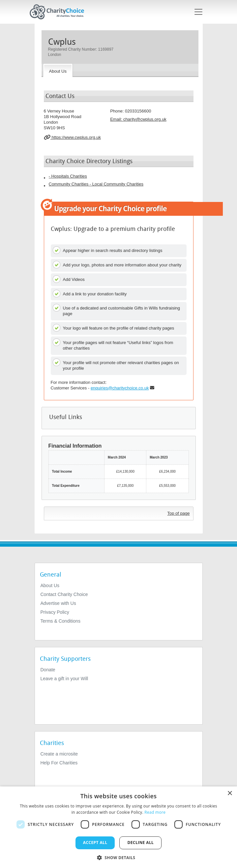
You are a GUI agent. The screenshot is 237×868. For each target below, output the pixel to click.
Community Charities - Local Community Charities (96, 184)
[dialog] (118, 827)
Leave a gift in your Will (64, 679)
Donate (48, 670)
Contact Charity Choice (64, 594)
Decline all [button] (140, 843)
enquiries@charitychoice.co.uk (120, 388)
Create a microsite (59, 754)
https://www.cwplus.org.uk (72, 137)
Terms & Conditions (60, 621)
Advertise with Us (58, 603)
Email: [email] (138, 119)
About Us (50, 585)
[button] (119, 857)
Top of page (179, 513)
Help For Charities (59, 763)
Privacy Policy (55, 612)
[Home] (60, 12)
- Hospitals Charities (68, 176)
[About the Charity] (58, 70)
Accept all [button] (95, 843)
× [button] (230, 794)
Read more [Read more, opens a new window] (155, 812)
